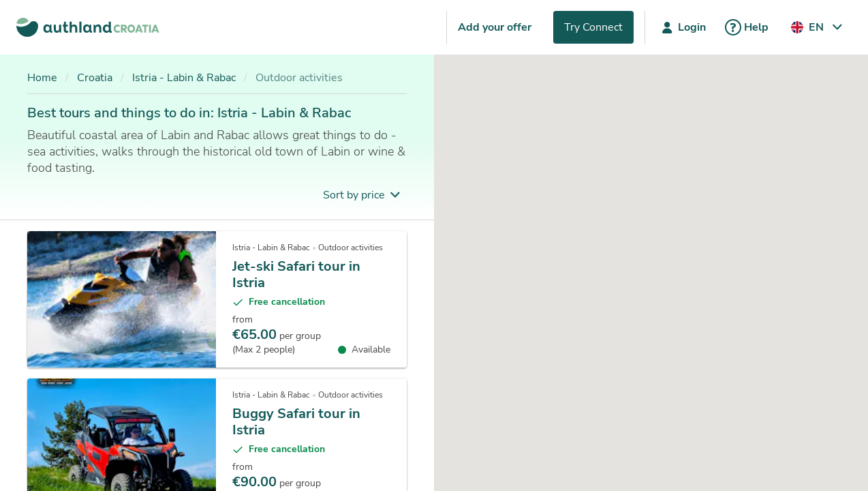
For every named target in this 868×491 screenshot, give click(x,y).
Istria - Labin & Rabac (184, 78)
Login (681, 27)
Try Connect (593, 27)
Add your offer (495, 27)
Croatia (95, 78)
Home (42, 78)
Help (745, 27)
